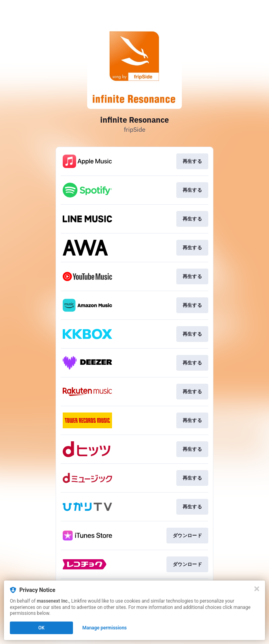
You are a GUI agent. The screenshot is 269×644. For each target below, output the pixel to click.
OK (41, 628)
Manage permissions (105, 628)
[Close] (257, 589)
